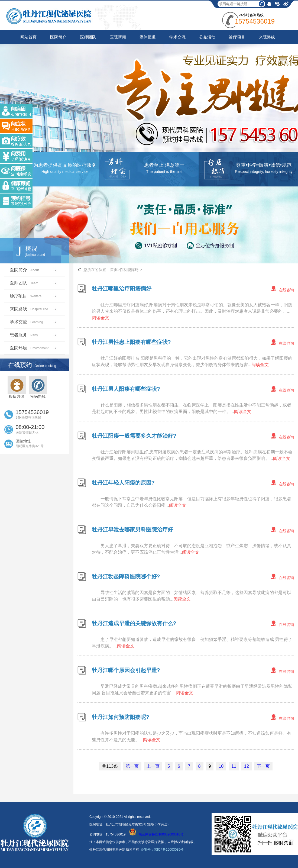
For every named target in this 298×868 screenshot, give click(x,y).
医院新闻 (118, 37)
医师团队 (88, 37)
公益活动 (207, 37)
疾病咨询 (17, 387)
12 (247, 766)
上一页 (153, 766)
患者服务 (34, 335)
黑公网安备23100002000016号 (156, 834)
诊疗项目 (237, 37)
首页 (114, 270)
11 (234, 766)
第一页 (132, 766)
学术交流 (177, 37)
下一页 (263, 766)
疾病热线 (38, 387)
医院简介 (58, 37)
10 (221, 766)
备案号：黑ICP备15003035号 (162, 850)
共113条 (110, 766)
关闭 (28, 100)
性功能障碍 (129, 270)
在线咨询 (286, 290)
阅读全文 (101, 318)
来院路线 (267, 37)
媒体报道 (148, 37)
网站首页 (28, 37)
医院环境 (34, 348)
